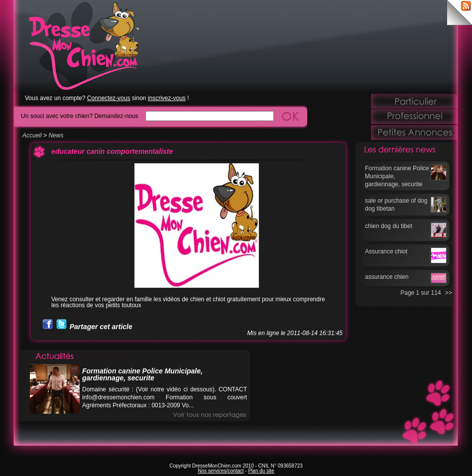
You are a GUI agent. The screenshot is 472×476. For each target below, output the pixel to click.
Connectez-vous (109, 98)
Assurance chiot (386, 251)
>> (449, 293)
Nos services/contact (221, 471)
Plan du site (261, 471)
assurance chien (387, 277)
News (56, 135)
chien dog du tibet (389, 226)
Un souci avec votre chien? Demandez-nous (79, 116)
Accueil (32, 135)
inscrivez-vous (167, 98)
